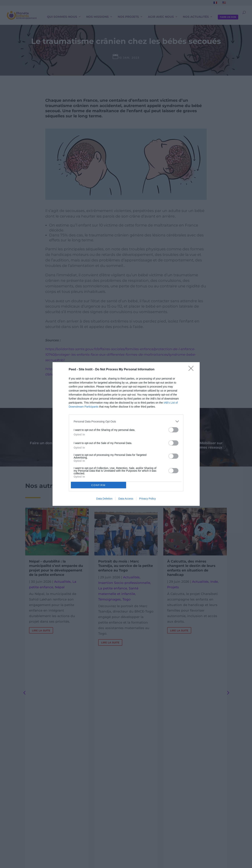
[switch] (173, 430)
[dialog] (126, 434)
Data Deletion (104, 499)
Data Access (126, 499)
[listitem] (126, 421)
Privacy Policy (147, 499)
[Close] (192, 370)
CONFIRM (98, 485)
